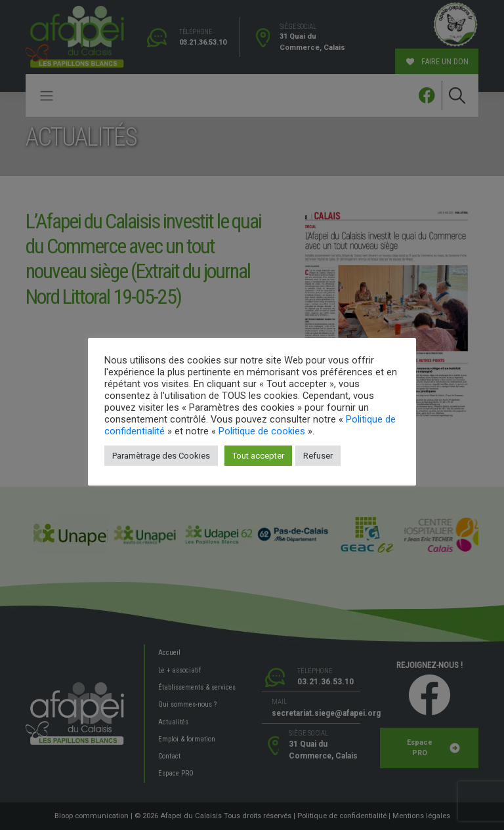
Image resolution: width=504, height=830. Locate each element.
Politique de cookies (262, 431)
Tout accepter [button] (258, 456)
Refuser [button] (318, 456)
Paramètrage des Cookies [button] (161, 456)
